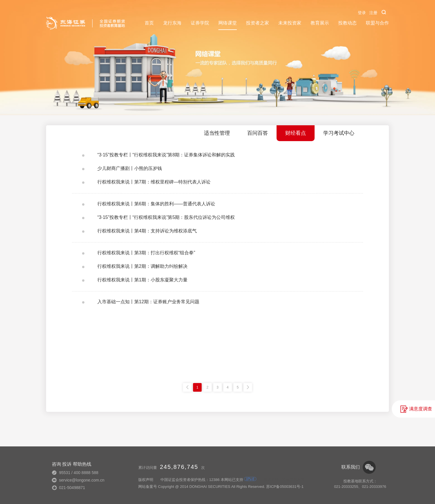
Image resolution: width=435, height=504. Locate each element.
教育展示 (320, 23)
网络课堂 (228, 23)
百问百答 (258, 133)
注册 (373, 13)
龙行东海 (172, 23)
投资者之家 (258, 23)
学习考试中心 (339, 133)
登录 (362, 13)
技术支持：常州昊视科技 (284, 480)
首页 (149, 23)
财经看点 (296, 133)
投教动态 (347, 23)
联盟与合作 (377, 23)
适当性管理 (217, 133)
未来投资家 (290, 23)
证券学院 (200, 23)
